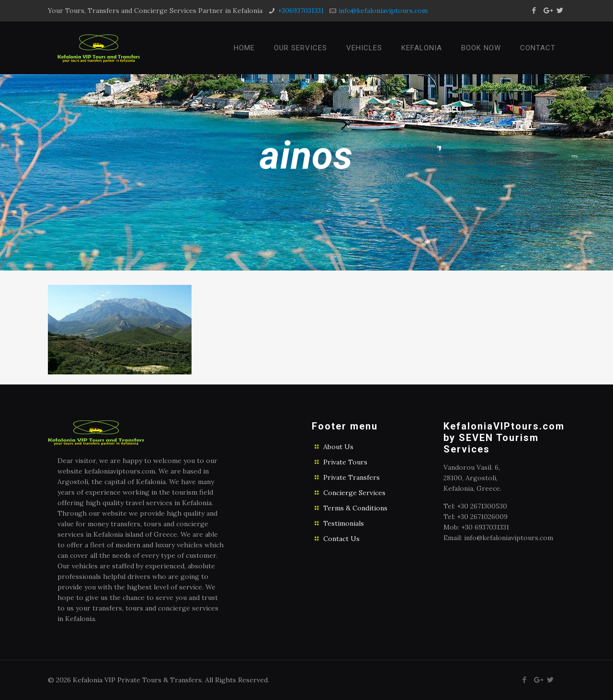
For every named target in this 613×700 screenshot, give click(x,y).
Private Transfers (352, 477)
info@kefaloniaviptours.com (383, 11)
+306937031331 (301, 11)
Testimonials (344, 523)
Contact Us (341, 539)
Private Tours (345, 462)
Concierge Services (354, 493)
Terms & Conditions (355, 508)
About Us (338, 447)
